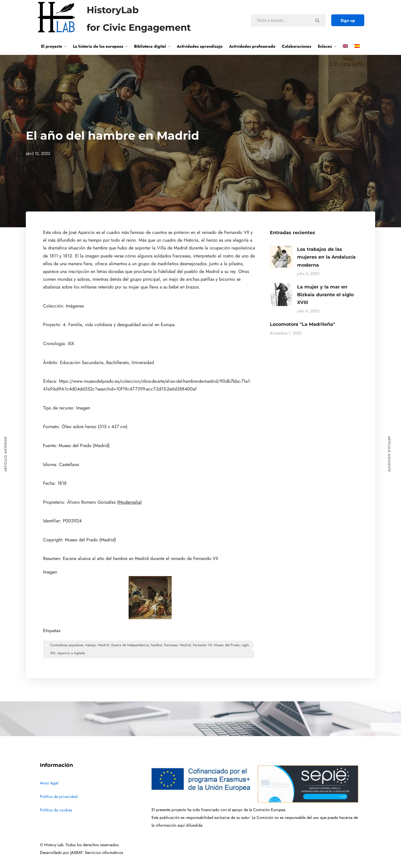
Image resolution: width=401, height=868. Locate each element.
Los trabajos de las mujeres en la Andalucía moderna (326, 257)
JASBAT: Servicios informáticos (97, 853)
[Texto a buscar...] (317, 20)
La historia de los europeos (98, 46)
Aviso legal (49, 783)
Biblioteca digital (150, 46)
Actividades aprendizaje (200, 46)
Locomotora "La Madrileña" (302, 324)
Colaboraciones (297, 46)
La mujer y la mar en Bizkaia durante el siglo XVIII (325, 295)
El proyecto (52, 46)
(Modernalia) (129, 502)
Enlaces (325, 46)
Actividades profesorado (252, 46)
